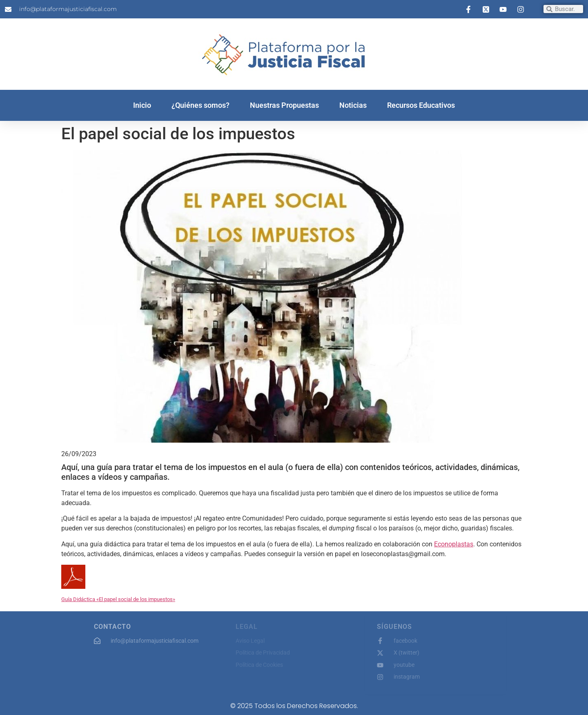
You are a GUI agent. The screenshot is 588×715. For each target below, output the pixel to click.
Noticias (353, 105)
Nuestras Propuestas (284, 105)
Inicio (142, 105)
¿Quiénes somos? (200, 105)
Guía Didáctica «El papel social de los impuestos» (118, 599)
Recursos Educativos (421, 105)
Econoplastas (454, 544)
